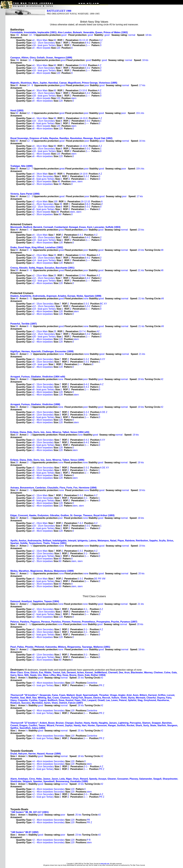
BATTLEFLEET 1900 (59, 11)
